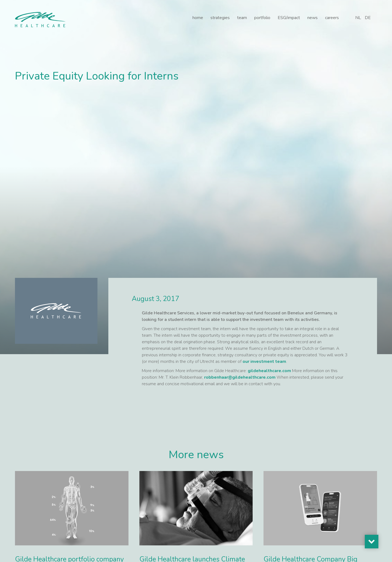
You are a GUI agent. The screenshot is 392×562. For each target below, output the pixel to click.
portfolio (262, 18)
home (198, 18)
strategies (220, 18)
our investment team (264, 361)
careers (332, 18)
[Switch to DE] (368, 18)
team (242, 18)
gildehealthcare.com (269, 371)
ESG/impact (289, 18)
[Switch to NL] (358, 18)
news (313, 18)
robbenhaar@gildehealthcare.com (240, 377)
